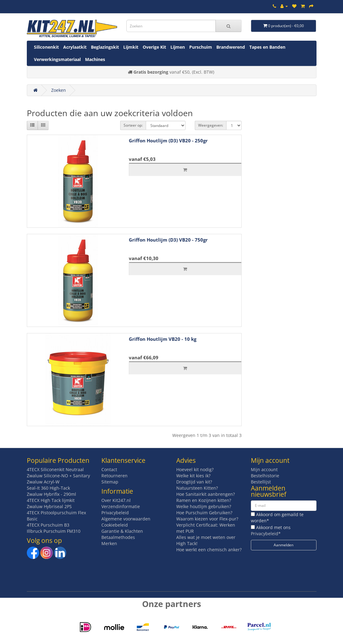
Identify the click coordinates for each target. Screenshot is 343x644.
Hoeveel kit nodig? (195, 469)
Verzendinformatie (121, 506)
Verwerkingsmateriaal (57, 59)
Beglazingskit (105, 47)
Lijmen (178, 47)
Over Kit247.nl (116, 500)
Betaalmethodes (118, 537)
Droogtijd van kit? (194, 482)
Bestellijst (261, 482)
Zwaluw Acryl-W (43, 482)
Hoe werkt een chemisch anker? (209, 550)
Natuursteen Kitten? (197, 488)
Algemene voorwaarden (126, 519)
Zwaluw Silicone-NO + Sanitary (58, 476)
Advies (186, 460)
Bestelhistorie (265, 476)
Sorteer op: (133, 125)
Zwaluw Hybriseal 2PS (49, 506)
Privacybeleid (115, 513)
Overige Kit (154, 47)
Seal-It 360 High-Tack (48, 488)
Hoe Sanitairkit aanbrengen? (206, 494)
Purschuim (201, 47)
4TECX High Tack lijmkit (51, 500)
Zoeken (59, 90)
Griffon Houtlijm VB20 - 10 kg (163, 339)
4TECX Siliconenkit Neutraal (55, 469)
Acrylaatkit (75, 47)
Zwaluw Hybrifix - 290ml (51, 494)
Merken (109, 543)
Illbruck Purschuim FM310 (54, 531)
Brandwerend (231, 47)
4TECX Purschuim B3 (48, 525)
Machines (95, 59)
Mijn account (264, 469)
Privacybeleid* (266, 534)
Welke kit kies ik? (193, 476)
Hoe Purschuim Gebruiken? (204, 513)
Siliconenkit (46, 47)
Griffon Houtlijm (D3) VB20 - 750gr (168, 240)
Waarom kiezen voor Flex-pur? (207, 519)
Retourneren (114, 476)
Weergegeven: (211, 125)
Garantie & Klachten (122, 531)
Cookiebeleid (115, 525)
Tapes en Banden (267, 47)
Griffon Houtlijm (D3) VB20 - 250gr (168, 141)
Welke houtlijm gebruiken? (204, 506)
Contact (109, 469)
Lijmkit (131, 47)
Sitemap (110, 482)
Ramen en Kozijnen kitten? (204, 500)
